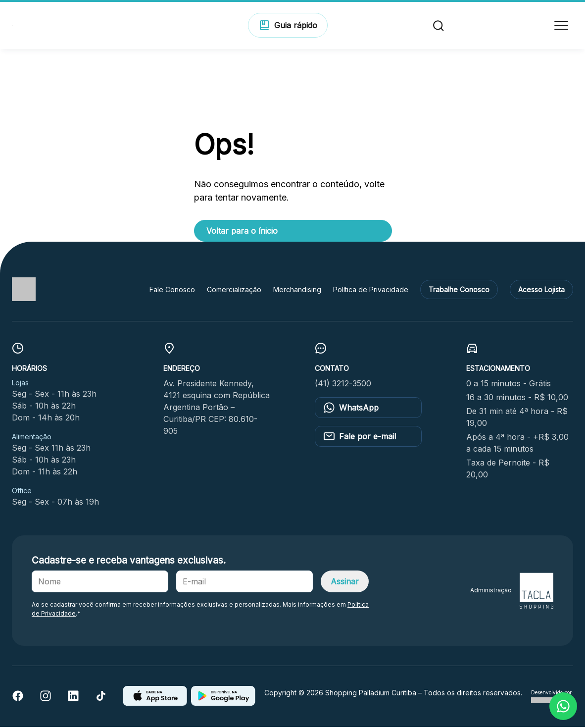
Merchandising (297, 290)
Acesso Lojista (541, 290)
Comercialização (234, 290)
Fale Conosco (172, 290)
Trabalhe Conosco (459, 290)
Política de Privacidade (371, 290)
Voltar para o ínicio (242, 231)
